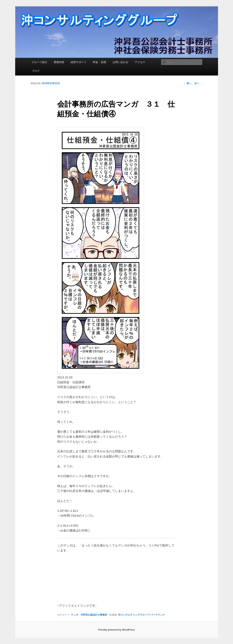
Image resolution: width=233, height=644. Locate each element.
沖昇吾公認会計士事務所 (94, 615)
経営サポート (79, 62)
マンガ (74, 615)
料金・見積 (99, 62)
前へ (187, 83)
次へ (198, 83)
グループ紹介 (40, 62)
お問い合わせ (120, 62)
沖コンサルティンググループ (134, 615)
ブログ (36, 71)
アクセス (140, 62)
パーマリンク (158, 615)
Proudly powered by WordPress (116, 630)
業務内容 (59, 62)
